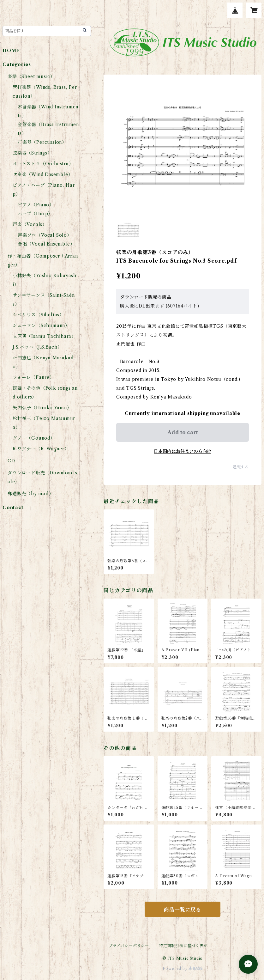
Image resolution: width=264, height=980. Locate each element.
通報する (241, 467)
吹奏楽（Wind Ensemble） (43, 174)
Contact (13, 508)
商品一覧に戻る (183, 910)
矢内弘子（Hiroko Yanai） (42, 408)
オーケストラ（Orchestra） (43, 164)
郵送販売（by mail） (30, 494)
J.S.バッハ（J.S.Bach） (37, 347)
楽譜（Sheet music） (31, 76)
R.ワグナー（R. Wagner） (41, 449)
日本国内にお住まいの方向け (183, 451)
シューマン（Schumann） (41, 326)
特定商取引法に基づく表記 (183, 946)
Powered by (183, 968)
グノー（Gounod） (34, 438)
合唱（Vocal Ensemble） (46, 244)
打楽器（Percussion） (42, 142)
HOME (11, 51)
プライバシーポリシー (129, 946)
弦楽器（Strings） (32, 153)
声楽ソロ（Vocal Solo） (45, 235)
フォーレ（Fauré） (33, 377)
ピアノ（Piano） (36, 205)
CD (11, 461)
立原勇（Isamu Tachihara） (44, 336)
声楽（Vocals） (30, 224)
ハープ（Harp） (35, 214)
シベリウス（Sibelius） (38, 315)
